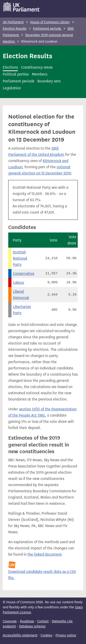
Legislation (12, 88)
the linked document (45, 554)
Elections (10, 67)
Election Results (15, 29)
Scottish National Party (20, 258)
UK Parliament (13, 22)
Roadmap (27, 621)
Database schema (32, 626)
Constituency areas (37, 67)
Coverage (10, 621)
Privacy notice (66, 635)
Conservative (24, 274)
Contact (43, 621)
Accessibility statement (20, 635)
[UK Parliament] (21, 7)
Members (40, 74)
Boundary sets (49, 81)
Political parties (16, 74)
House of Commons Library (50, 22)
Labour (19, 283)
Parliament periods (47, 29)
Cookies (46, 635)
